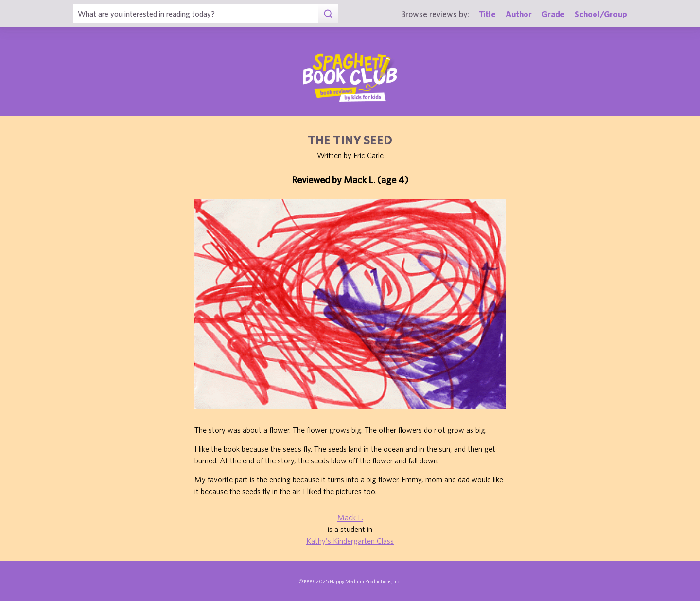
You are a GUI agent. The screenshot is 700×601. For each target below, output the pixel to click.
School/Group (601, 14)
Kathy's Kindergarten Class (350, 541)
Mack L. (350, 517)
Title (487, 14)
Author (519, 14)
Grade (553, 14)
